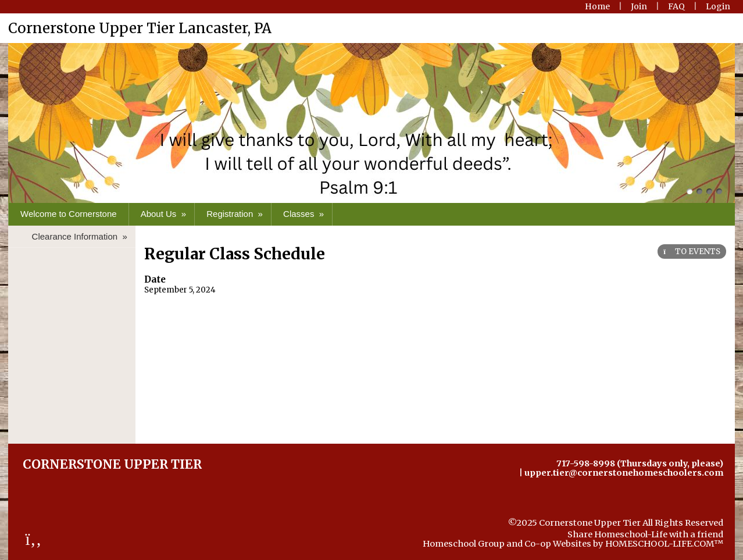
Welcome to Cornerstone (69, 214)
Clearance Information (81, 236)
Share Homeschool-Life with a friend (645, 534)
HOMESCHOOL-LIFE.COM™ (664, 544)
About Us (165, 214)
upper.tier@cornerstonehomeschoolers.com (624, 473)
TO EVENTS (692, 252)
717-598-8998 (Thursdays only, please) (640, 463)
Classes (305, 214)
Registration (236, 214)
